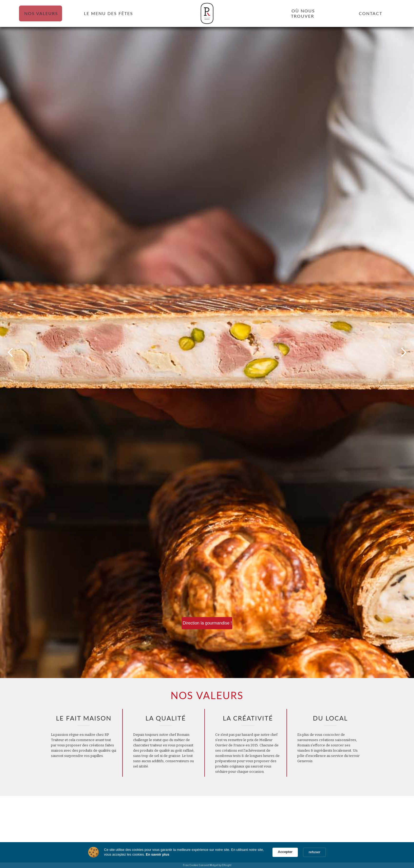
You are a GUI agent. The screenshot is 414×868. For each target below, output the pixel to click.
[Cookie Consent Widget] (207, 855)
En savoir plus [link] (157, 854)
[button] (11, 352)
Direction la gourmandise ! (207, 623)
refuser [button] (314, 852)
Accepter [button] (285, 852)
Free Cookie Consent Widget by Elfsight (207, 865)
